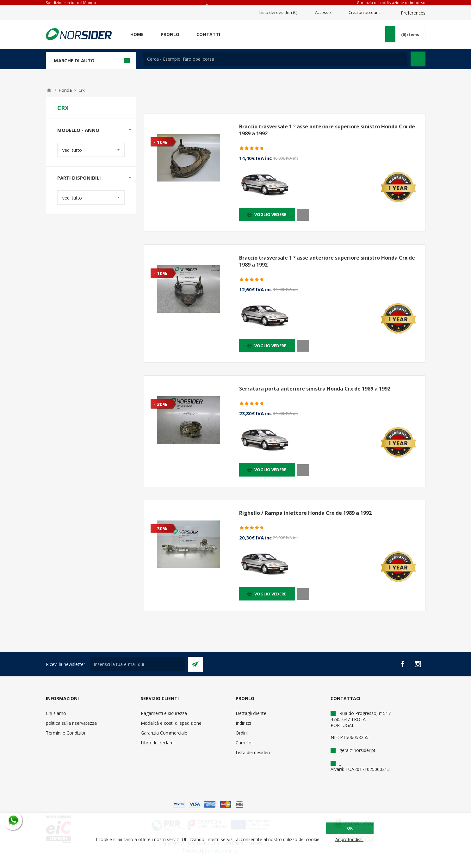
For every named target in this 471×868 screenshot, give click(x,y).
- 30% (161, 404)
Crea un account (364, 12)
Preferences (413, 13)
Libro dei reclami (158, 743)
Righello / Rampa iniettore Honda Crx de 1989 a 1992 (305, 513)
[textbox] (275, 59)
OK (350, 828)
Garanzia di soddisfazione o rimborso (391, 3)
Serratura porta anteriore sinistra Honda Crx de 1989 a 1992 (315, 389)
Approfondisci (349, 839)
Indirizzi (243, 723)
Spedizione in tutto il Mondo (71, 3)
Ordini (242, 733)
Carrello (244, 743)
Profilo (170, 34)
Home (137, 34)
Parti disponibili (79, 178)
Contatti (208, 34)
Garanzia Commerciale (164, 733)
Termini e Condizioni (67, 733)
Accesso (323, 12)
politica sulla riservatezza (71, 723)
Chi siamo (56, 713)
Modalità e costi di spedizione (171, 723)
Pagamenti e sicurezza (164, 713)
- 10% (161, 142)
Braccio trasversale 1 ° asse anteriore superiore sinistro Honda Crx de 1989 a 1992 (327, 130)
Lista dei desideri (253, 752)
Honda (65, 90)
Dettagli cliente (251, 713)
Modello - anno (78, 130)
